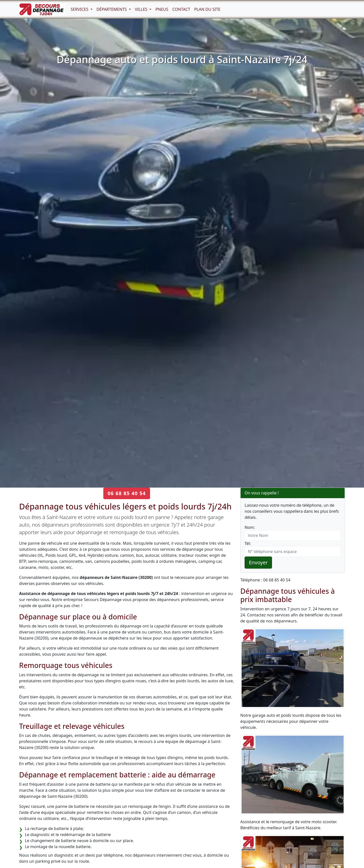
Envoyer (258, 562)
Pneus (162, 9)
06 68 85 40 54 (127, 493)
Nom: (250, 527)
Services (80, 9)
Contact (181, 9)
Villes (142, 9)
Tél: (248, 543)
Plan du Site (207, 9)
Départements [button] (112, 9)
